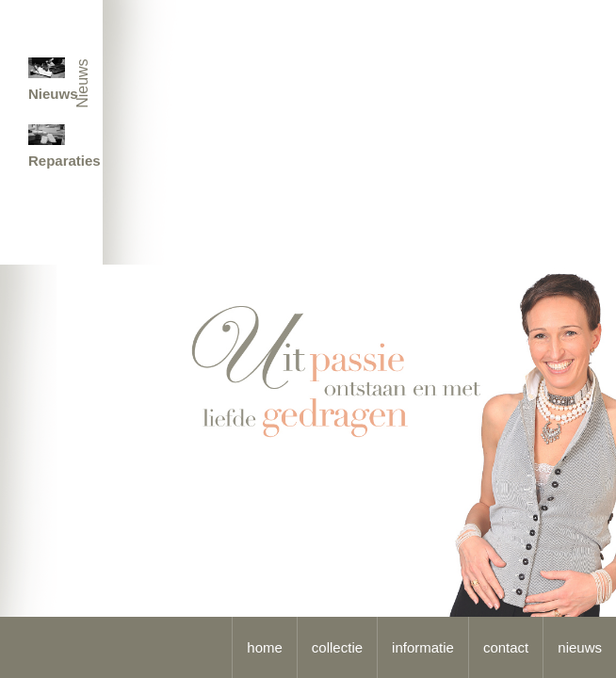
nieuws (580, 647)
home (265, 647)
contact (506, 647)
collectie (337, 647)
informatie (423, 647)
